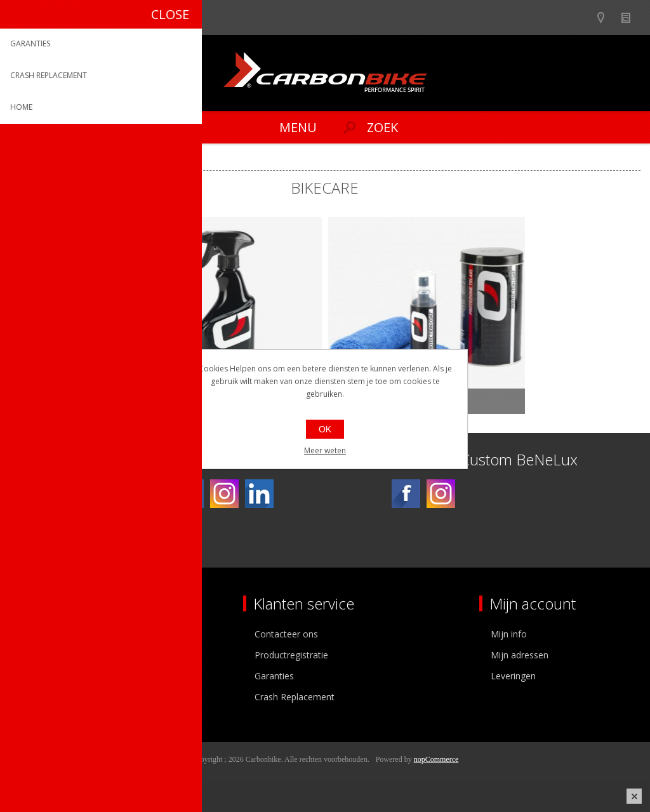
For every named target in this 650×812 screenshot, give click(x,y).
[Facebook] (189, 494)
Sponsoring (41, 697)
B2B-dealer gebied (582, 17)
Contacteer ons (286, 634)
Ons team (38, 655)
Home (25, 160)
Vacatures (38, 676)
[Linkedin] (259, 494)
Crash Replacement (295, 697)
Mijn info (509, 634)
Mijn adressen (520, 655)
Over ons (36, 634)
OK (325, 429)
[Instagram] (224, 494)
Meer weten (325, 450)
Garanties (274, 676)
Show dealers (607, 17)
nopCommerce (436, 759)
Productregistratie (291, 655)
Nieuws (631, 17)
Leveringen (513, 676)
